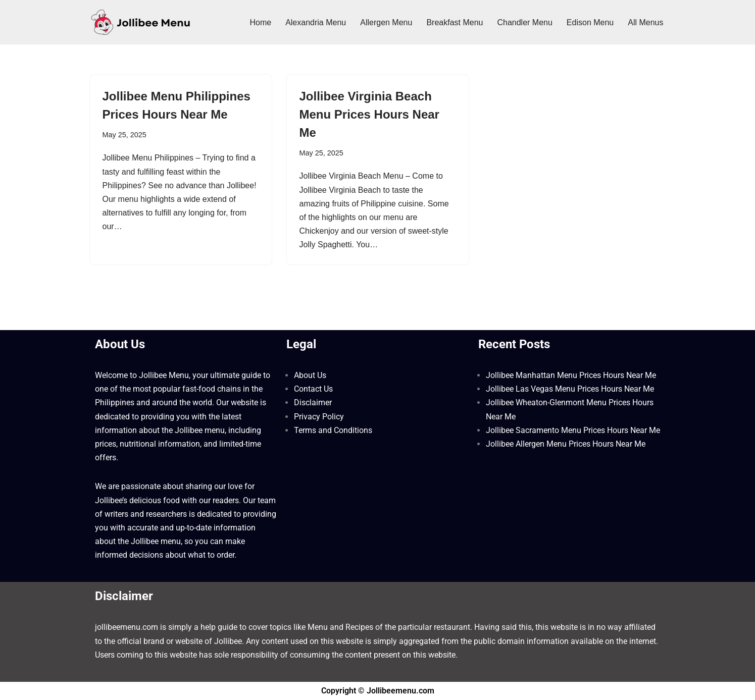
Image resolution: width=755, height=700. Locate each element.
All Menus (645, 22)
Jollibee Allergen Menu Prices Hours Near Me (566, 444)
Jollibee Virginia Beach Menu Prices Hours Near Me (369, 114)
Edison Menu (590, 22)
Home (260, 22)
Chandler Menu (524, 22)
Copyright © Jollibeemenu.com (378, 691)
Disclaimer (313, 402)
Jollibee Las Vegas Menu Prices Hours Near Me (570, 389)
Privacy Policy (319, 417)
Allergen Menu (386, 22)
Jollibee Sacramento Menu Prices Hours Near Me (573, 430)
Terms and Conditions (333, 430)
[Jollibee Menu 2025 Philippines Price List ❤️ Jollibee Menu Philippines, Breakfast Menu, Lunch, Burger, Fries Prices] (140, 22)
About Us (310, 375)
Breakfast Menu (455, 22)
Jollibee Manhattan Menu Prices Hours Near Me (571, 375)
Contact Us (313, 389)
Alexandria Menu (316, 22)
